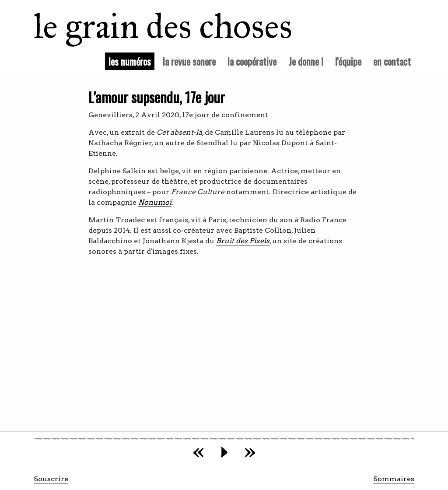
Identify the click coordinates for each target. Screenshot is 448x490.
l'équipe (348, 61)
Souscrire (51, 479)
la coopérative (252, 61)
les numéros (131, 61)
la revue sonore (189, 61)
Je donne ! (306, 61)
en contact (392, 61)
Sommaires (394, 479)
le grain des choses (152, 26)
